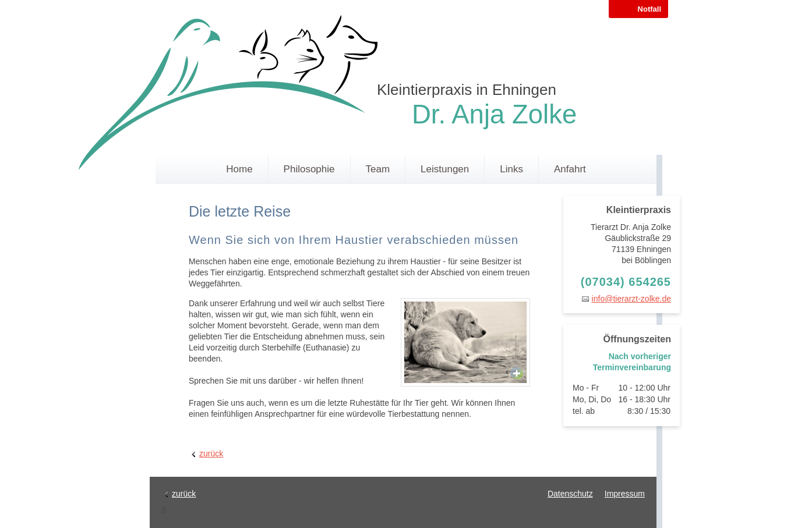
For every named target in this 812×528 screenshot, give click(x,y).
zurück (211, 453)
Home (239, 169)
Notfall (649, 9)
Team (378, 169)
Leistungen (445, 169)
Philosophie (309, 169)
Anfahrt (570, 169)
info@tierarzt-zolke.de (631, 299)
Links (511, 169)
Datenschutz (570, 494)
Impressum (625, 494)
